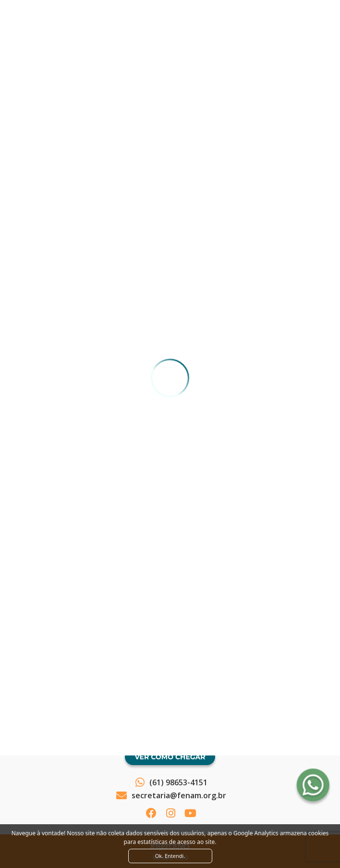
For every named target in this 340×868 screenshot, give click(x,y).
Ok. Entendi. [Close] (170, 856)
